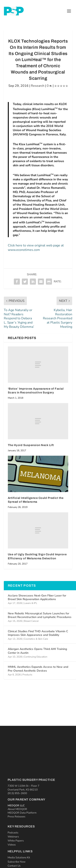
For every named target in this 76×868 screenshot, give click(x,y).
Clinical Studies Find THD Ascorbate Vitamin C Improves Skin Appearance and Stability (38, 633)
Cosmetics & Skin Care (36, 639)
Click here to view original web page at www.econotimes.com (36, 248)
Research (38, 86)
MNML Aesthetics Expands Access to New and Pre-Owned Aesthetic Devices (38, 669)
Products (27, 675)
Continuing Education (36, 657)
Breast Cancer (31, 621)
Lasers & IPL (31, 603)
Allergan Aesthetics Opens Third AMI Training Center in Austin (37, 651)
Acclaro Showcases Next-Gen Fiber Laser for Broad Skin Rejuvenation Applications (37, 597)
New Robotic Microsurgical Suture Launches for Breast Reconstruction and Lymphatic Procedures (40, 615)
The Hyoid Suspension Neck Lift (31, 445)
